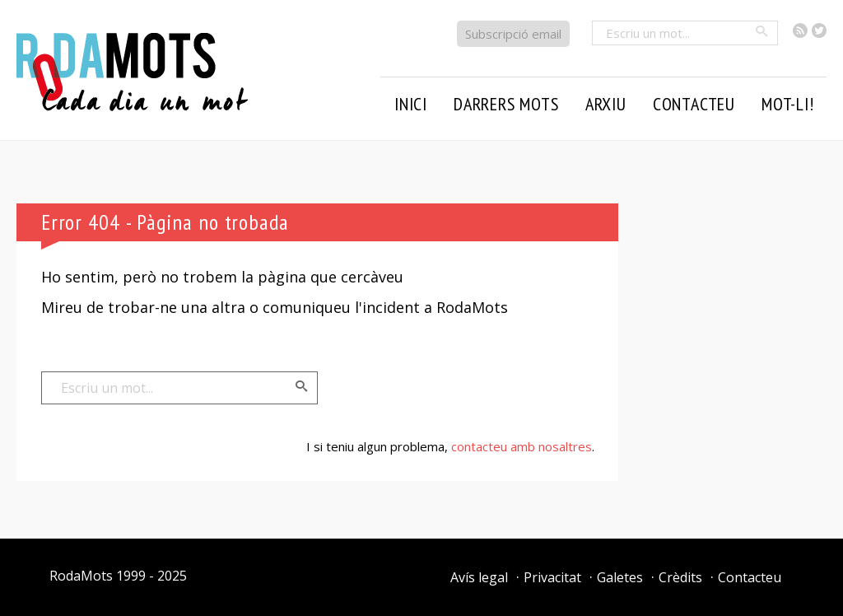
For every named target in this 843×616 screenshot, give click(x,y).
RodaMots (81, 576)
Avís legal (479, 577)
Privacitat (552, 577)
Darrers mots (506, 104)
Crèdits (680, 577)
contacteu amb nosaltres (522, 446)
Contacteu (694, 104)
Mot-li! (788, 104)
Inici (411, 104)
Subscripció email (513, 34)
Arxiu (606, 104)
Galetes (620, 577)
